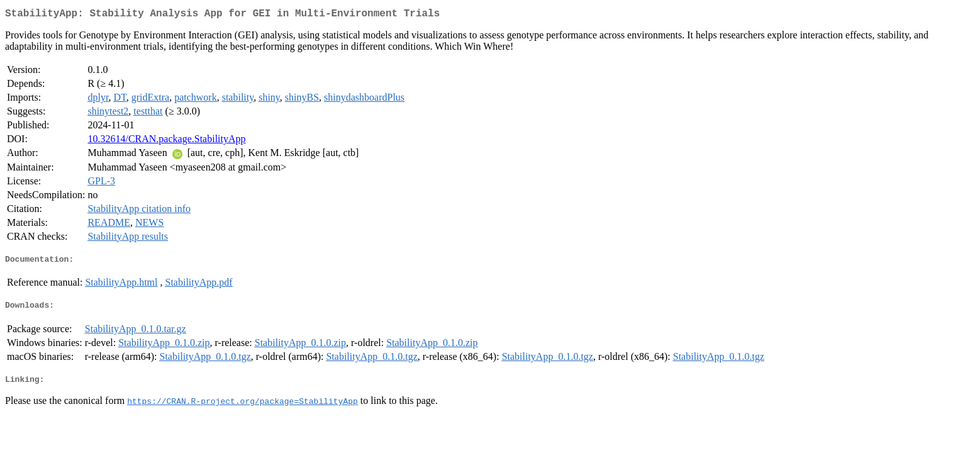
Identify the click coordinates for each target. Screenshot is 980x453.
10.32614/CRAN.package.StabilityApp (166, 141)
